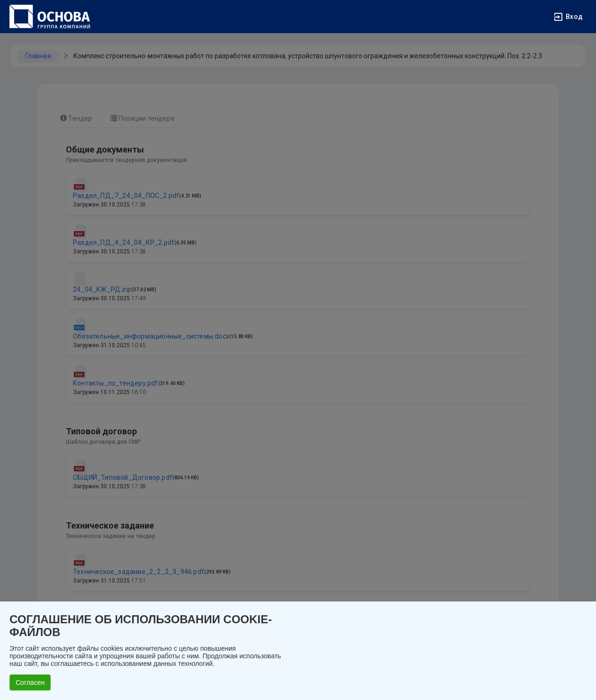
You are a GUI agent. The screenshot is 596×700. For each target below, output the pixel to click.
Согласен (30, 682)
